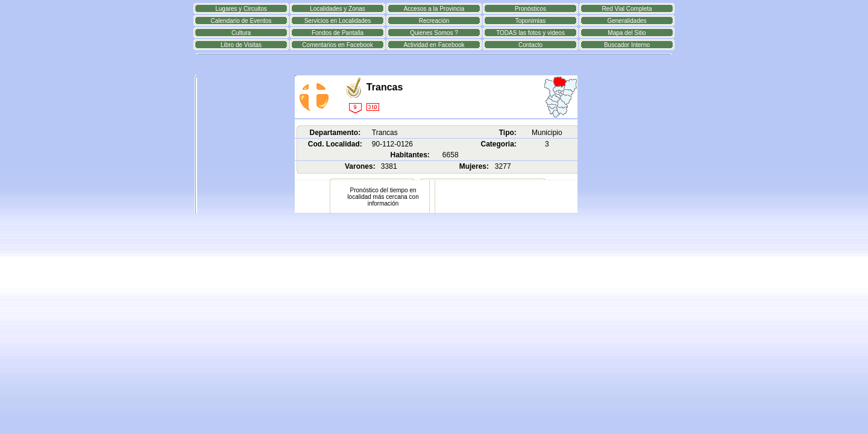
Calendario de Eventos (241, 21)
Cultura (241, 33)
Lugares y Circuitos (241, 9)
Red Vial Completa (627, 9)
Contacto (530, 45)
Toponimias (531, 21)
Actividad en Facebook (434, 45)
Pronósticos (530, 9)
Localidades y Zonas (338, 9)
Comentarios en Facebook (337, 45)
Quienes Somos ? (434, 33)
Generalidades (627, 21)
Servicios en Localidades (338, 21)
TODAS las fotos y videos (530, 33)
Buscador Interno (627, 45)
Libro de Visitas (241, 45)
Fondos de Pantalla (338, 33)
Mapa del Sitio (627, 33)
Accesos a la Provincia (434, 9)
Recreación (434, 21)
